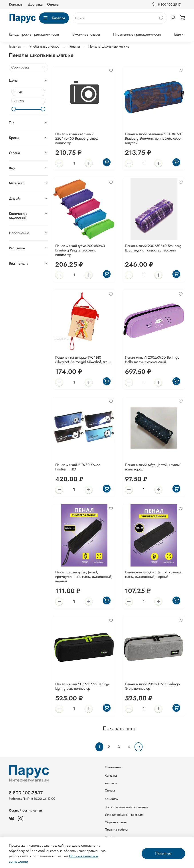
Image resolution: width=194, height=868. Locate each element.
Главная (15, 46)
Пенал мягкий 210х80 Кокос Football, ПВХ (78, 467)
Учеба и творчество (44, 46)
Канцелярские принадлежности (34, 34)
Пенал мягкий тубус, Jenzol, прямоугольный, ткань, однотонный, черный (84, 577)
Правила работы (116, 830)
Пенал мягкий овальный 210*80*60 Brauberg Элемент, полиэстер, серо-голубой (154, 138)
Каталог (54, 18)
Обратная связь (116, 822)
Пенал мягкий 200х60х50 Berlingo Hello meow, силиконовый (152, 360)
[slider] (14, 109)
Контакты (16, 4)
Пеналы (74, 46)
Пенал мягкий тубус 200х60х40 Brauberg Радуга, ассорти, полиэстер (80, 250)
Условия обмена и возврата (124, 815)
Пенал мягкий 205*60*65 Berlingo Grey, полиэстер (152, 686)
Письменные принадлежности (137, 34)
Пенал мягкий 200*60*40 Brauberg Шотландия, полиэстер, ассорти (153, 248)
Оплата (53, 4)
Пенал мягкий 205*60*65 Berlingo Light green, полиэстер (83, 686)
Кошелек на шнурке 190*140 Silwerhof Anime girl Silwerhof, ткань (83, 360)
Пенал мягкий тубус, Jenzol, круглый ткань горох (153, 467)
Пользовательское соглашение (127, 807)
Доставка (35, 4)
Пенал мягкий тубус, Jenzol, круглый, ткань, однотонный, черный (154, 574)
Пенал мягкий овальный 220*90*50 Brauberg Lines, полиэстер (77, 138)
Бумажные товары (86, 34)
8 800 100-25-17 (26, 793)
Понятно (163, 853)
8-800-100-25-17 (166, 5)
